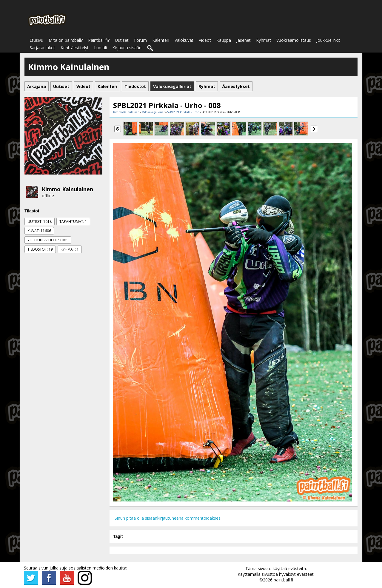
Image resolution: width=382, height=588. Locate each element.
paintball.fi (283, 580)
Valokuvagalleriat (153, 112)
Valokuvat (184, 40)
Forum (140, 40)
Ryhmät (264, 40)
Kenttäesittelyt (75, 48)
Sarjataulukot (42, 48)
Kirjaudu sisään (127, 48)
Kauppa (224, 40)
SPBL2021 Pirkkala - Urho (183, 112)
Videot (205, 40)
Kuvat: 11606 (39, 231)
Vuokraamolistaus (294, 40)
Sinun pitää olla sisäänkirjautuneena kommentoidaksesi (168, 518)
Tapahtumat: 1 (73, 222)
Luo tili (100, 48)
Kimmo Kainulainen (67, 189)
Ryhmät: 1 (70, 249)
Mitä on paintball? (66, 40)
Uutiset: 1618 (40, 222)
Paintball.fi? (99, 40)
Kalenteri (161, 40)
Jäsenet (244, 40)
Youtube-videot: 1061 (48, 240)
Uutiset (122, 40)
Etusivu (36, 40)
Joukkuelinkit (328, 40)
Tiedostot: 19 (40, 249)
